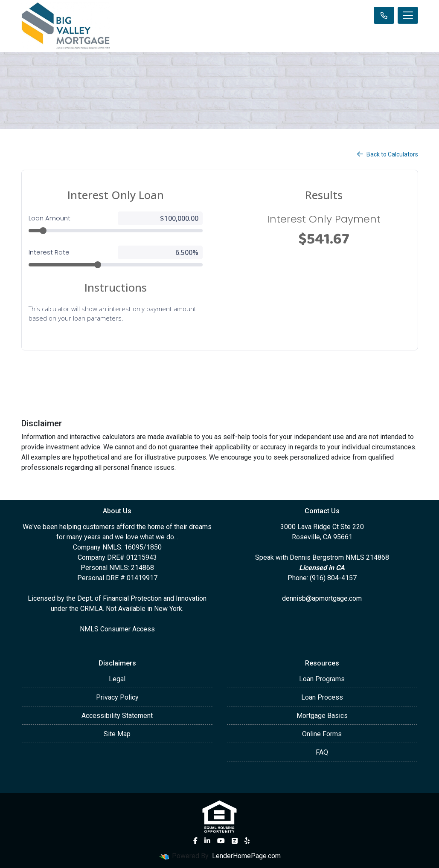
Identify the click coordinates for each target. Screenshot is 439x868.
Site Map (117, 734)
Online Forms (322, 734)
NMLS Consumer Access (117, 629)
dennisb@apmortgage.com (322, 598)
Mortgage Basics (322, 716)
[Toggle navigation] (408, 15)
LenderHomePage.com (246, 856)
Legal (117, 679)
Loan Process (322, 697)
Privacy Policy (117, 697)
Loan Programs (322, 679)
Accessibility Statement (117, 716)
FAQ (322, 752)
